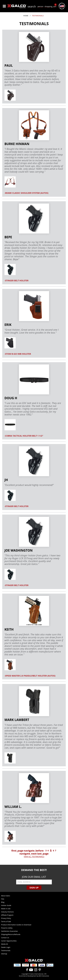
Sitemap (4, 954)
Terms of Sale (6, 921)
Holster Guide (6, 905)
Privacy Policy (6, 918)
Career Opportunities (9, 941)
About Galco (6, 896)
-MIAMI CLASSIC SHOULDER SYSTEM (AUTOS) (26, 193)
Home (26, 16)
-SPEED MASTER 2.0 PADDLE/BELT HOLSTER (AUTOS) (30, 676)
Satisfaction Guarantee (9, 931)
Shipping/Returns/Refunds (11, 934)
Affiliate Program (7, 915)
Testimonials (6, 950)
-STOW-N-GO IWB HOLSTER (18, 354)
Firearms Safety (7, 928)
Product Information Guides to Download (16, 925)
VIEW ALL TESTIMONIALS (34, 857)
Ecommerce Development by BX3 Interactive (34, 976)
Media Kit (5, 944)
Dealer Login (6, 947)
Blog (3, 902)
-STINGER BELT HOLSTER (16, 281)
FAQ (3, 899)
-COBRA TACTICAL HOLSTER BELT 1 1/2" (24, 436)
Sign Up (34, 888)
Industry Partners (7, 912)
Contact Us (5, 938)
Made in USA (6, 909)
